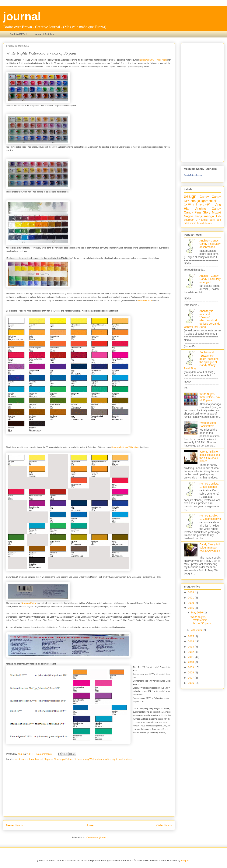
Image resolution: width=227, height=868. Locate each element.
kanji (199, 216)
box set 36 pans (44, 759)
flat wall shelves (204, 223)
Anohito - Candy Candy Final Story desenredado (210, 244)
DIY (187, 201)
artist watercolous (24, 759)
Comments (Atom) (96, 837)
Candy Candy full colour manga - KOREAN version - (210, 549)
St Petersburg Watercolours (89, 759)
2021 (191, 598)
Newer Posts (14, 825)
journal (22, 16)
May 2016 (197, 612)
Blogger (185, 861)
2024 (191, 592)
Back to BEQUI (19, 34)
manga (209, 216)
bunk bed (215, 220)
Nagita (189, 216)
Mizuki (216, 212)
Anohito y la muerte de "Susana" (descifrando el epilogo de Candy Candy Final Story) (202, 319)
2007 (191, 678)
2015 (191, 636)
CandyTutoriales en (193, 175)
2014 (191, 641)
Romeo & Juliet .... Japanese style (210, 517)
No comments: (45, 754)
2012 (191, 652)
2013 (191, 647)
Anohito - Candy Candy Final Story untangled (210, 279)
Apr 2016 (197, 630)
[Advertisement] (89, 790)
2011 (191, 657)
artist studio (190, 223)
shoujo (195, 201)
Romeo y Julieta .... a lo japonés (209, 485)
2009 (191, 667)
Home (90, 825)
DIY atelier (202, 220)
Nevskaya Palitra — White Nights (153, 60)
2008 (191, 672)
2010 (191, 662)
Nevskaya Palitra (145, 300)
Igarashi (207, 201)
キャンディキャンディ (202, 203)
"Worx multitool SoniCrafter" (208, 424)
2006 (191, 683)
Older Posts (164, 825)
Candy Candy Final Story (202, 211)
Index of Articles (44, 34)
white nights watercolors (118, 759)
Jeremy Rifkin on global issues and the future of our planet (210, 456)
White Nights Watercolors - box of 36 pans (41, 53)
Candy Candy (210, 197)
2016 (191, 608)
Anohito (201, 209)
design (190, 196)
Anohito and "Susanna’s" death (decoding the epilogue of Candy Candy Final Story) (201, 360)
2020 (191, 603)
